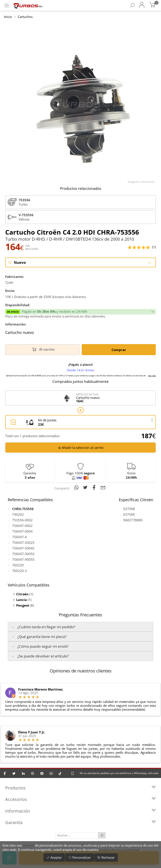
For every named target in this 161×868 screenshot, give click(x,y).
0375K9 (129, 514)
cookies (28, 845)
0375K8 (129, 509)
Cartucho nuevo (20, 333)
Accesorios (80, 800)
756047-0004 (22, 531)
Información (80, 811)
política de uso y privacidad (120, 850)
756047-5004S (23, 548)
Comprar (119, 350)
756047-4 (19, 537)
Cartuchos (25, 17)
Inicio (8, 17)
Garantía (80, 823)
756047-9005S (23, 559)
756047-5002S (23, 543)
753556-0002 (22, 520)
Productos (80, 788)
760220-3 (19, 571)
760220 (18, 565)
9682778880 (133, 520)
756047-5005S (23, 554)
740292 (18, 514)
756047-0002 (22, 526)
